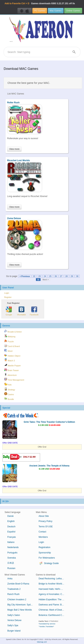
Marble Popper (12, 365)
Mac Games (56, 11)
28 (67, 276)
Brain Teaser (11, 370)
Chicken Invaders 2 (17, 600)
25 (50, 276)
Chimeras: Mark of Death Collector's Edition (53, 610)
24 (45, 276)
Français (12, 537)
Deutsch (11, 527)
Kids (8, 384)
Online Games (73, 11)
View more (14, 149)
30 (77, 276)
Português (12, 553)
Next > (45, 280)
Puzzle (9, 341)
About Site (44, 516)
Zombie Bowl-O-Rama (18, 584)
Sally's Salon (14, 615)
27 (61, 276)
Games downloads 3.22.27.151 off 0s (40, 3)
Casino (9, 394)
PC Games (40, 11)
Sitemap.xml (42, 642)
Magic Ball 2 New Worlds (20, 610)
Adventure (10, 375)
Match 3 (9, 360)
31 (38, 280)
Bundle (9, 399)
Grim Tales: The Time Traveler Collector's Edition (49, 422)
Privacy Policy (45, 521)
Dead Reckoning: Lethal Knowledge (53, 579)
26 (56, 276)
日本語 (11, 563)
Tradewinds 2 (14, 589)
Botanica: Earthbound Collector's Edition (53, 615)
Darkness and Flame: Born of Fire (53, 605)
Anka (10, 579)
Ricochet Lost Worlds (18, 160)
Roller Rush (13, 103)
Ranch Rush (13, 594)
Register (8, 297)
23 (40, 276)
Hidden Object (12, 355)
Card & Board (12, 346)
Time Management (14, 379)
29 (72, 276)
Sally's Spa (13, 625)
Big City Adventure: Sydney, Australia (22, 605)
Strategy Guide (49, 563)
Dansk (10, 516)
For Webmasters (47, 558)
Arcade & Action (13, 331)
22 (34, 276)
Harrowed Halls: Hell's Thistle (53, 589)
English (11, 521)
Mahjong (10, 336)
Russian (11, 568)
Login (7, 293)
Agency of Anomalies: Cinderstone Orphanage (53, 594)
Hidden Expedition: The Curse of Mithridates (53, 600)
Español (11, 532)
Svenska (12, 558)
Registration (44, 547)
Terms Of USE (46, 527)
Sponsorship (45, 553)
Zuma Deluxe (14, 218)
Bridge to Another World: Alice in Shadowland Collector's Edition (53, 584)
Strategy (10, 389)
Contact (42, 532)
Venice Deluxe (14, 620)
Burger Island (14, 631)
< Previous (25, 276)
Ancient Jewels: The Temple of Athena (49, 466)
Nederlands (13, 547)
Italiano (11, 542)
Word (8, 350)
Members (43, 537)
